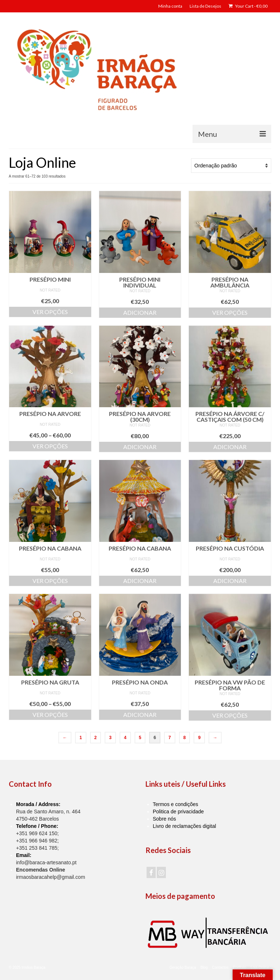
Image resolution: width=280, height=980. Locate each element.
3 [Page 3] (110, 738)
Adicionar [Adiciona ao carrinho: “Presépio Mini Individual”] (140, 312)
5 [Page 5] (140, 738)
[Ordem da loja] (231, 166)
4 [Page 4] (125, 738)
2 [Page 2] (96, 738)
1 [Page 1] (81, 738)
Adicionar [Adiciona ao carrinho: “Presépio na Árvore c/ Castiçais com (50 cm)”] (230, 447)
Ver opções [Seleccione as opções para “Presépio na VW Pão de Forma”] (230, 715)
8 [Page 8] (185, 738)
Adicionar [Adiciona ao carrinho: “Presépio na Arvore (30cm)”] (140, 447)
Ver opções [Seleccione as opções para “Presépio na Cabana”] (50, 581)
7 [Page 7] (170, 738)
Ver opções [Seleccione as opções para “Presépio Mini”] (50, 312)
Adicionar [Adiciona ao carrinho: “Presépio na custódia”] (230, 581)
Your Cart (248, 6)
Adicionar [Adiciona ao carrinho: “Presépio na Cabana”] (140, 581)
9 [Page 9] (199, 738)
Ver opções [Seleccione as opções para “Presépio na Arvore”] (50, 446)
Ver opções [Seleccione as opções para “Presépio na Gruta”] (50, 715)
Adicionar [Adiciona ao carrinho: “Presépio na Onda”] (140, 715)
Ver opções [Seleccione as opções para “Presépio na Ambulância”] (230, 312)
